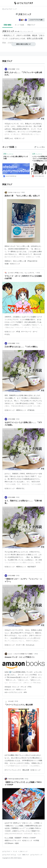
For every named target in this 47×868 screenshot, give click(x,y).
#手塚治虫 (31, 410)
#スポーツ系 (20, 645)
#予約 (29, 687)
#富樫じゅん (9, 138)
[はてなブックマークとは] (16, 147)
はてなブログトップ (36, 855)
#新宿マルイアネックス (13, 840)
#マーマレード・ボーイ (29, 332)
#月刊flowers (9, 843)
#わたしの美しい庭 (20, 261)
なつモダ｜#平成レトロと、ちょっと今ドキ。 (22, 273)
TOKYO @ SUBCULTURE (16, 779)
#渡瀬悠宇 (18, 838)
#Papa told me (32, 261)
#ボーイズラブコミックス (13, 692)
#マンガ (23, 687)
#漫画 (17, 843)
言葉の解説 (7, 25)
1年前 (18, 69)
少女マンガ (21, 35)
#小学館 (36, 840)
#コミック (16, 687)
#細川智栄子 (32, 567)
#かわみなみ (30, 645)
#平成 (18, 332)
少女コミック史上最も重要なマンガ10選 (16, 158)
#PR (25, 692)
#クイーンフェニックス (13, 770)
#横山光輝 (26, 770)
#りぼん (7, 334)
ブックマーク (8, 154)
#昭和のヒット (21, 410)
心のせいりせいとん (14, 192)
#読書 (7, 264)
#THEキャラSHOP (29, 838)
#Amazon (8, 687)
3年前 (16, 701)
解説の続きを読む (24, 44)
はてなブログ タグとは (9, 855)
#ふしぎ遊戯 (9, 838)
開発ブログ (26, 855)
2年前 (18, 343)
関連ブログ (31, 25)
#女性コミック (21, 690)
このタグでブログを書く (36, 20)
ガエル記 (11, 701)
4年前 (27, 779)
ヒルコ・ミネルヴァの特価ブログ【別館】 (21, 654)
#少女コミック (20, 138)
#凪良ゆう (8, 261)
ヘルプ (19, 855)
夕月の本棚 (11, 69)
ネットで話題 (19, 25)
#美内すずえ (20, 488)
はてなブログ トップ (9, 9)
